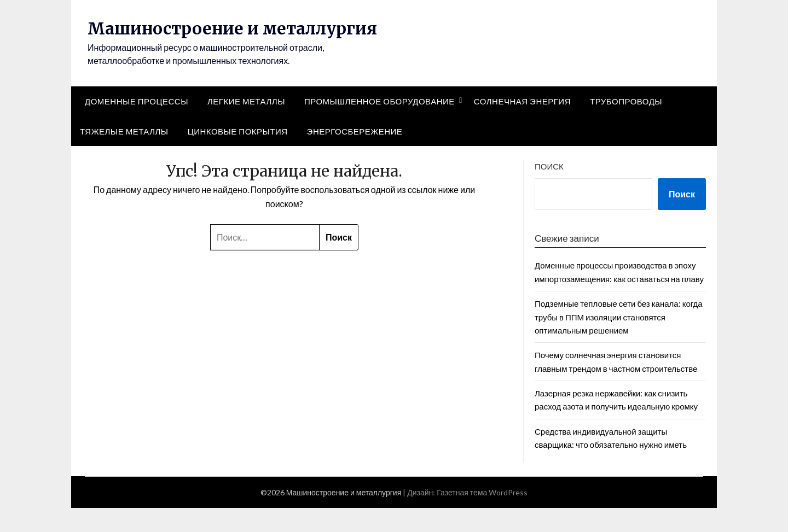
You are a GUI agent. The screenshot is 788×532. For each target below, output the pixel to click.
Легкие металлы (246, 126)
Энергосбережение (355, 155)
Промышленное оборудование (379, 126)
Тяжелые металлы (124, 155)
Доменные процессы (137, 126)
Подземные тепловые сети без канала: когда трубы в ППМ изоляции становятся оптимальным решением (619, 341)
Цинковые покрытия (238, 155)
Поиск (549, 191)
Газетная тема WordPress (482, 516)
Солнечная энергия (522, 126)
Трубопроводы (626, 126)
